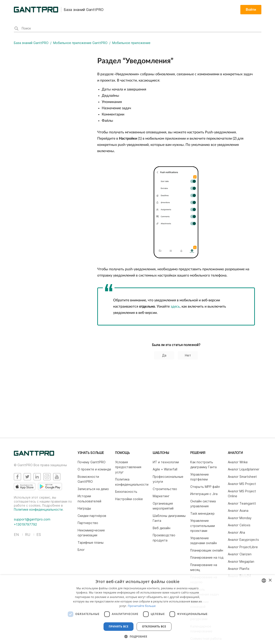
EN (16, 535)
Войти (251, 10)
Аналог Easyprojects (243, 540)
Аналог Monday (240, 518)
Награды (84, 508)
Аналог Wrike (238, 462)
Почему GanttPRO (92, 462)
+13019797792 (25, 524)
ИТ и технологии (166, 462)
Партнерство (88, 523)
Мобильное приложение (131, 43)
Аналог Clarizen (240, 554)
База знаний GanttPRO (31, 43)
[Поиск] (138, 29)
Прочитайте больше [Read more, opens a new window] (142, 606)
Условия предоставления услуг (128, 467)
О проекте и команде (94, 469)
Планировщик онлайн (207, 550)
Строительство (165, 489)
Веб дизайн (162, 528)
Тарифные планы (91, 542)
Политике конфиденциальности (38, 509)
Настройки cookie (129, 499)
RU (28, 535)
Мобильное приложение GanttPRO (81, 43)
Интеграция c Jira (204, 494)
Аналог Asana (238, 511)
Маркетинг (161, 496)
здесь (175, 306)
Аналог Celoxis (239, 525)
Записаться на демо (93, 489)
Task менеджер (202, 513)
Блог (81, 550)
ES (39, 535)
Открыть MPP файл (205, 487)
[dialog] (137, 609)
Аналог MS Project (242, 484)
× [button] (270, 580)
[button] (137, 636)
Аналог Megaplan (241, 561)
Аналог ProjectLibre (243, 547)
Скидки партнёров (92, 516)
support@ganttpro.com (32, 519)
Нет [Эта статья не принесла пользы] (188, 355)
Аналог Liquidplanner (244, 469)
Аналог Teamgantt (242, 503)
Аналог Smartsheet (242, 477)
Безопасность (126, 492)
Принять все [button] (118, 626)
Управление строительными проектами (203, 526)
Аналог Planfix (239, 569)
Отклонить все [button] (154, 626)
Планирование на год (207, 557)
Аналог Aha (236, 532)
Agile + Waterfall (165, 469)
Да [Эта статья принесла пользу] (164, 355)
